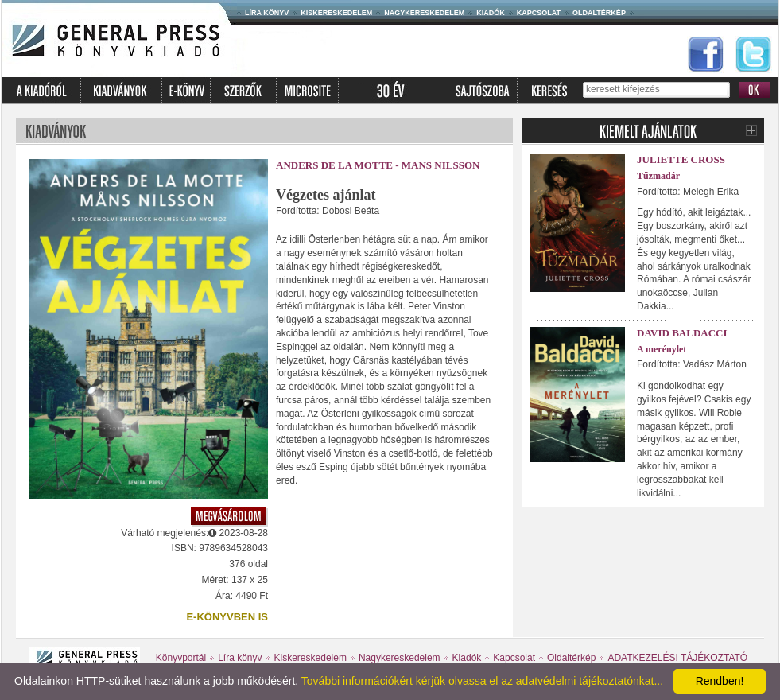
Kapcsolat (539, 13)
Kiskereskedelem (336, 13)
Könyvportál (181, 658)
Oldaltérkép (599, 13)
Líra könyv (267, 13)
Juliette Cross (681, 159)
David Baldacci (682, 333)
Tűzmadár (658, 176)
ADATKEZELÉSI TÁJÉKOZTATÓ (677, 658)
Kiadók (491, 13)
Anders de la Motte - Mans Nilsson (378, 165)
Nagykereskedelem (424, 13)
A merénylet (662, 349)
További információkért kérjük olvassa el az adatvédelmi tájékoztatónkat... (482, 681)
